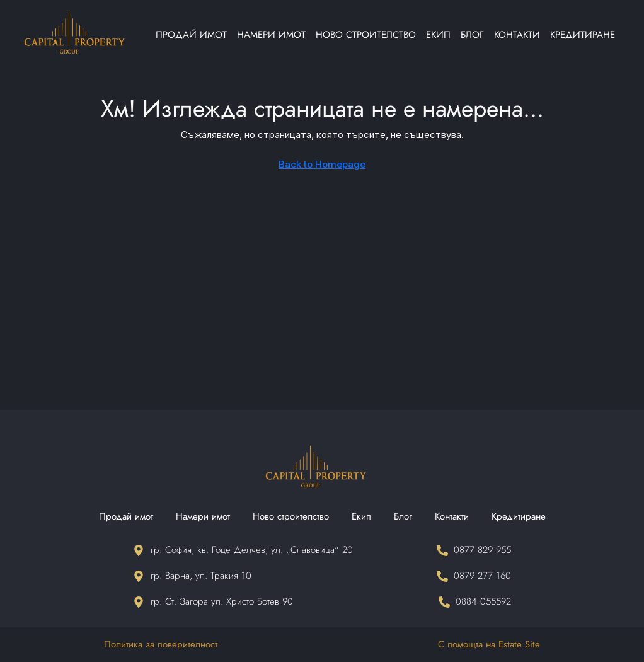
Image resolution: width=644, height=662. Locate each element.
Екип (438, 35)
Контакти (517, 35)
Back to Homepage (322, 164)
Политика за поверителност (161, 644)
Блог (472, 35)
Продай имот (191, 35)
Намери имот (271, 35)
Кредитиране (583, 35)
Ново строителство (366, 35)
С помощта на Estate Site (489, 644)
